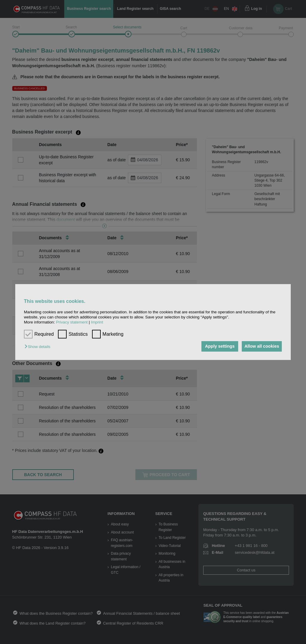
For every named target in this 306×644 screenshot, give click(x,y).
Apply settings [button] (217, 346)
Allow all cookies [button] (261, 346)
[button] (39, 347)
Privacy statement (72, 322)
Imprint (97, 322)
